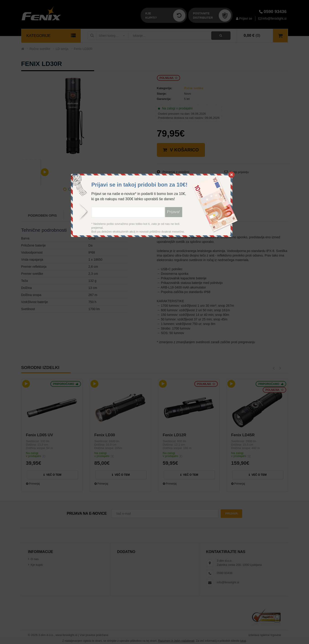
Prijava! (174, 212)
